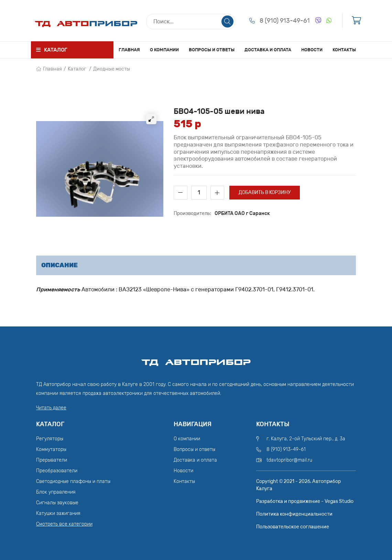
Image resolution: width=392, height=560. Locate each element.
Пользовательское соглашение (293, 527)
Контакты (344, 50)
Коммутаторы (51, 449)
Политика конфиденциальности (294, 514)
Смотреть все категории (64, 524)
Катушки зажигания (58, 513)
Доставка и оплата (268, 50)
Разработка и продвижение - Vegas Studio (305, 501)
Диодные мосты (112, 69)
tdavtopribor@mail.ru (289, 460)
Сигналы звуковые (57, 503)
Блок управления (56, 492)
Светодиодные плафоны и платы (73, 481)
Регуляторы (50, 439)
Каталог (77, 69)
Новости (312, 50)
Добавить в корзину (265, 192)
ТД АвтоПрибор (196, 359)
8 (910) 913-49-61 (285, 21)
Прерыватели (52, 460)
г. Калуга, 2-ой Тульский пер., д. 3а (306, 439)
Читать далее (51, 408)
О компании (164, 50)
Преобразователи (57, 471)
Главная (129, 50)
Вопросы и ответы (212, 50)
